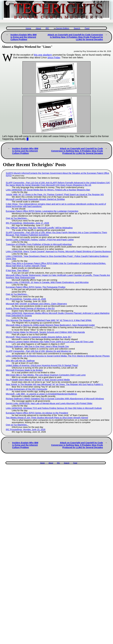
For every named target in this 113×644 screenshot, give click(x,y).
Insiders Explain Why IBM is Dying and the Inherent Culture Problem (24, 37)
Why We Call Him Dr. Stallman (20, 361)
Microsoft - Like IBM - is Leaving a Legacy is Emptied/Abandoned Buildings (41, 394)
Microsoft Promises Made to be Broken (24, 370)
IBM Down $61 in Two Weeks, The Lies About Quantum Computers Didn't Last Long (46, 375)
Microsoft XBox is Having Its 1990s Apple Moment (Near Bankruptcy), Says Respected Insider (50, 325)
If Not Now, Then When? (17, 270)
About (38, 28)
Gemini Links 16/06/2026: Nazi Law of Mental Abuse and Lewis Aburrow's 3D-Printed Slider (49, 403)
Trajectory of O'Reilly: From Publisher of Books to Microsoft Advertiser (39, 244)
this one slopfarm (43, 55)
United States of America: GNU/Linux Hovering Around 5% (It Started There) (42, 365)
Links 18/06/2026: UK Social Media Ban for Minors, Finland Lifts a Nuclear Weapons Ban (48, 190)
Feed (87, 28)
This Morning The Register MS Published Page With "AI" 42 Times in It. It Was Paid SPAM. (49, 320)
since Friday (54, 57)
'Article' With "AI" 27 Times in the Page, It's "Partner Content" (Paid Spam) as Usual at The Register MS (55, 194)
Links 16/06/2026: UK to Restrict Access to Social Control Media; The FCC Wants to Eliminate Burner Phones (58, 356)
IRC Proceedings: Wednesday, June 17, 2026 (27, 223)
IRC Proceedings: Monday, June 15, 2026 (26, 429)
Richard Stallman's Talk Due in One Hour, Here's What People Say (37, 346)
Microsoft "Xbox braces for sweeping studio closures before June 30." (39, 337)
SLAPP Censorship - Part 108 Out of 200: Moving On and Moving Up (39, 351)
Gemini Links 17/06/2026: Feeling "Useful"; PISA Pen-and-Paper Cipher (40, 240)
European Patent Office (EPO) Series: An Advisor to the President (37, 413)
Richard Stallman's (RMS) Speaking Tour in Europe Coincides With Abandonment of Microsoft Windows (55, 399)
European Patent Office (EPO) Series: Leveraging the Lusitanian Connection (42, 211)
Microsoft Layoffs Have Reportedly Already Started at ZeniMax (35, 199)
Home (28, 28)
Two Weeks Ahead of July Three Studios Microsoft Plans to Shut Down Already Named (47, 418)
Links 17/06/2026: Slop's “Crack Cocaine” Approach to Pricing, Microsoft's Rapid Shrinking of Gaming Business (58, 251)
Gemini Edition (63, 28)
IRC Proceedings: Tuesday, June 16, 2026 (26, 299)
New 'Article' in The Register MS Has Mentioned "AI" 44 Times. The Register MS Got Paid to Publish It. (54, 384)
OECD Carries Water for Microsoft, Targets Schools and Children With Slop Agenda (45, 332)
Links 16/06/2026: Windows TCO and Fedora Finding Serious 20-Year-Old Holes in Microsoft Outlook (54, 408)
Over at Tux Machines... (17, 218)
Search (77, 28)
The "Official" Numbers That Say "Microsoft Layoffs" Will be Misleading (39, 228)
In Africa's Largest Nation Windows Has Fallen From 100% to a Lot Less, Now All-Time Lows (50, 342)
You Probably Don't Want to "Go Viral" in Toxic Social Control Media (38, 380)
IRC (47, 28)
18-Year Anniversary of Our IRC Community (27, 389)
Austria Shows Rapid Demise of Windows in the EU (30, 308)
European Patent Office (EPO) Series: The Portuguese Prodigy (36, 287)
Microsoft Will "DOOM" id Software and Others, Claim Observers (36, 304)
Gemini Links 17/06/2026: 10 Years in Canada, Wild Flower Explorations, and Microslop (47, 282)
